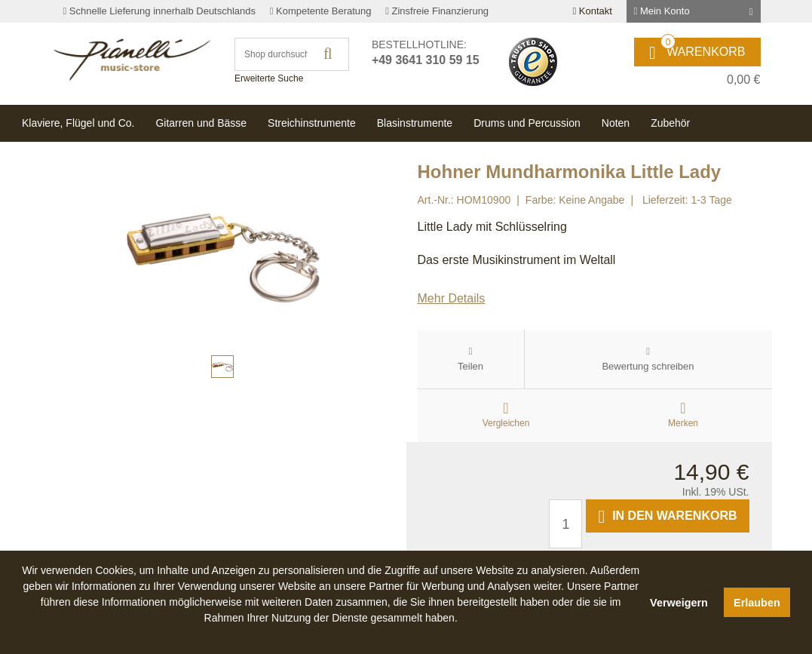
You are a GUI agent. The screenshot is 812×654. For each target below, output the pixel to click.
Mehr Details (452, 298)
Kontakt (592, 11)
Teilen (470, 366)
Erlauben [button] (757, 603)
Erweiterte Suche (269, 78)
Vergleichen (506, 423)
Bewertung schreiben (648, 366)
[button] (331, 635)
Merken (683, 423)
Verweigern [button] (679, 603)
